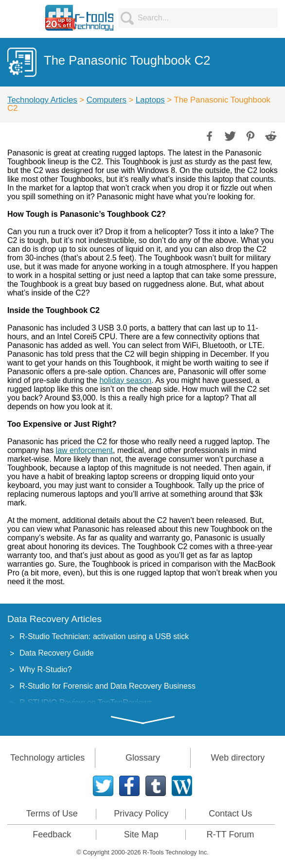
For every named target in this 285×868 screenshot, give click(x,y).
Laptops (150, 100)
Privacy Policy (141, 814)
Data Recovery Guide (57, 653)
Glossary (143, 758)
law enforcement (84, 450)
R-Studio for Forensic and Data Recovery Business (107, 686)
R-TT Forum (231, 834)
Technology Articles (42, 100)
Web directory (238, 758)
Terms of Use (52, 814)
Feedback (52, 834)
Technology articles (47, 758)
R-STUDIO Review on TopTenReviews (86, 703)
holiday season (125, 380)
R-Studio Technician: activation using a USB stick (104, 636)
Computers (107, 100)
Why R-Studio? (46, 669)
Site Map (141, 834)
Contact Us (230, 814)
